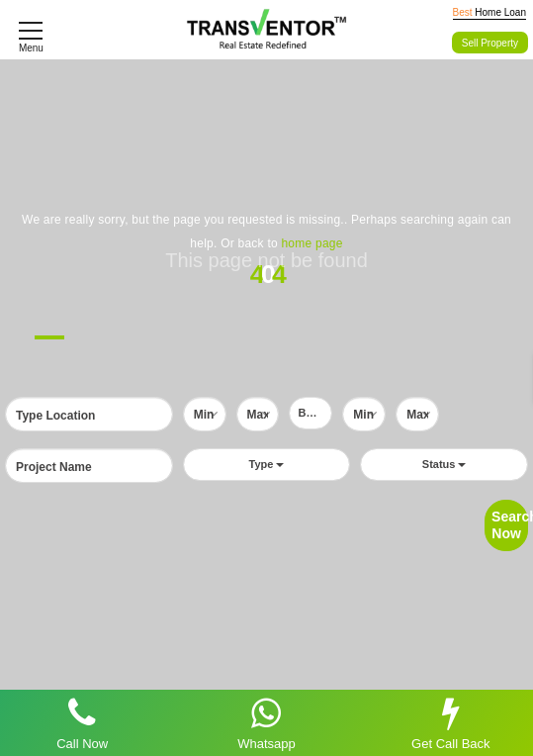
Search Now (510, 525)
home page (311, 243)
